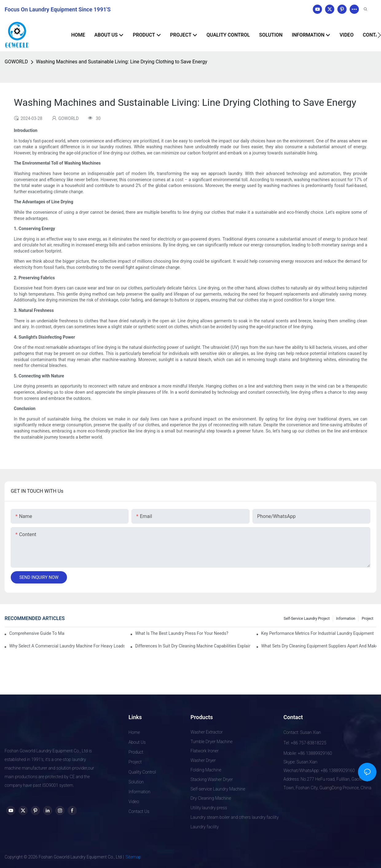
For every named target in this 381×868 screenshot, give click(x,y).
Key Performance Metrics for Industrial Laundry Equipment (318, 633)
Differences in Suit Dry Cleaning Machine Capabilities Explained (193, 646)
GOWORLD (16, 62)
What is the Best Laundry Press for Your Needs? (182, 633)
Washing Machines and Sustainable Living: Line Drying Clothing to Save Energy (122, 62)
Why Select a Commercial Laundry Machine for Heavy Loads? (67, 646)
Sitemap (134, 857)
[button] (379, 35)
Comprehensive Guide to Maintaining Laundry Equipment (37, 633)
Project (367, 619)
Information (346, 619)
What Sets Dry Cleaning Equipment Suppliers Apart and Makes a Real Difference (319, 646)
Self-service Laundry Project (307, 619)
